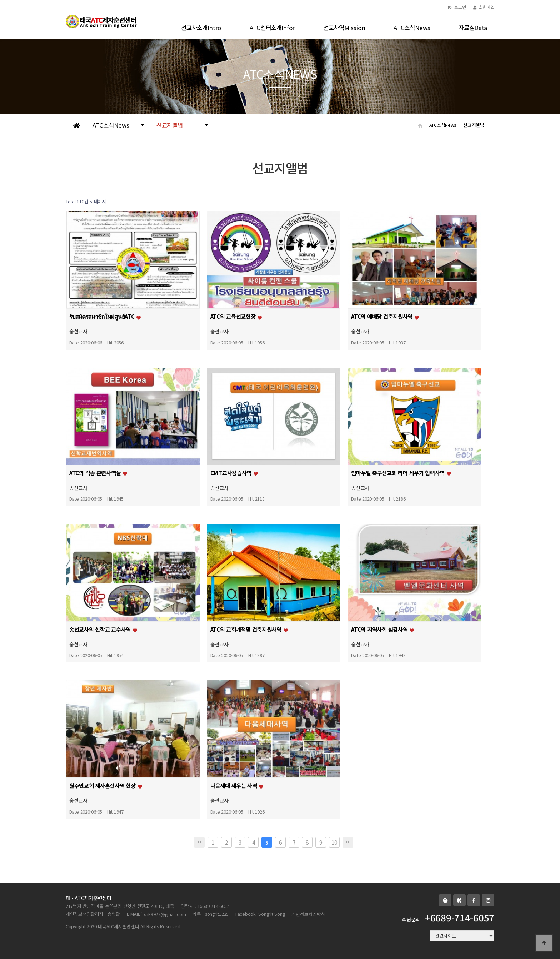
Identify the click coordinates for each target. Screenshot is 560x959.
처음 (199, 842)
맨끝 (348, 842)
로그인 (457, 7)
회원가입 (484, 7)
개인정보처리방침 (308, 914)
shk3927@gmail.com (165, 914)
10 (334, 842)
